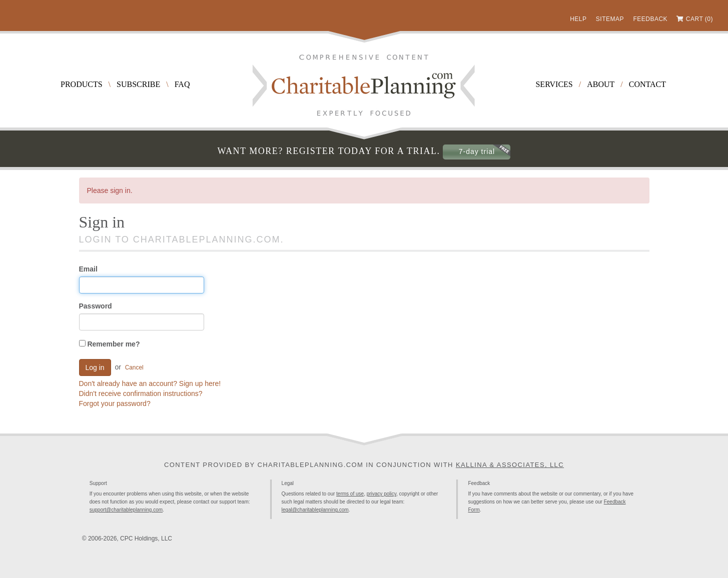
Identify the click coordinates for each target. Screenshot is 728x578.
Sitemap (610, 19)
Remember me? (110, 344)
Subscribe (138, 84)
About (601, 84)
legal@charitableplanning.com (315, 510)
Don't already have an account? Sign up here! (150, 383)
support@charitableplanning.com (126, 510)
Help (578, 19)
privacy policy (382, 494)
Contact (647, 84)
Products (82, 84)
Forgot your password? (115, 403)
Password (96, 306)
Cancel (134, 367)
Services (554, 84)
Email (88, 269)
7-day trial (477, 151)
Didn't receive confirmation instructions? (141, 393)
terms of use (350, 494)
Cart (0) (699, 19)
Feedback (650, 19)
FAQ (182, 84)
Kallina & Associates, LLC (510, 465)
